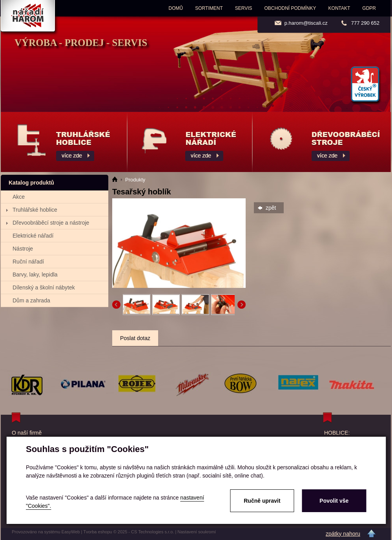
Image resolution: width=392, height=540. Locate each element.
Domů (176, 8)
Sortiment (209, 8)
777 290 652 (365, 23)
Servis (244, 8)
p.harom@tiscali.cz (306, 23)
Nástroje (23, 249)
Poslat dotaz (135, 338)
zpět (271, 208)
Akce (19, 197)
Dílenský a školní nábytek (44, 287)
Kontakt (339, 8)
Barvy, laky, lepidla (35, 275)
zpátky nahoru (343, 534)
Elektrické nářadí (33, 236)
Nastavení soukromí (197, 532)
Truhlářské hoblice (35, 210)
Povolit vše (334, 501)
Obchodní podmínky (290, 8)
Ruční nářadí (28, 262)
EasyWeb (71, 532)
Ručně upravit (262, 501)
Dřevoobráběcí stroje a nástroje (51, 223)
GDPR (369, 8)
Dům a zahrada (31, 300)
